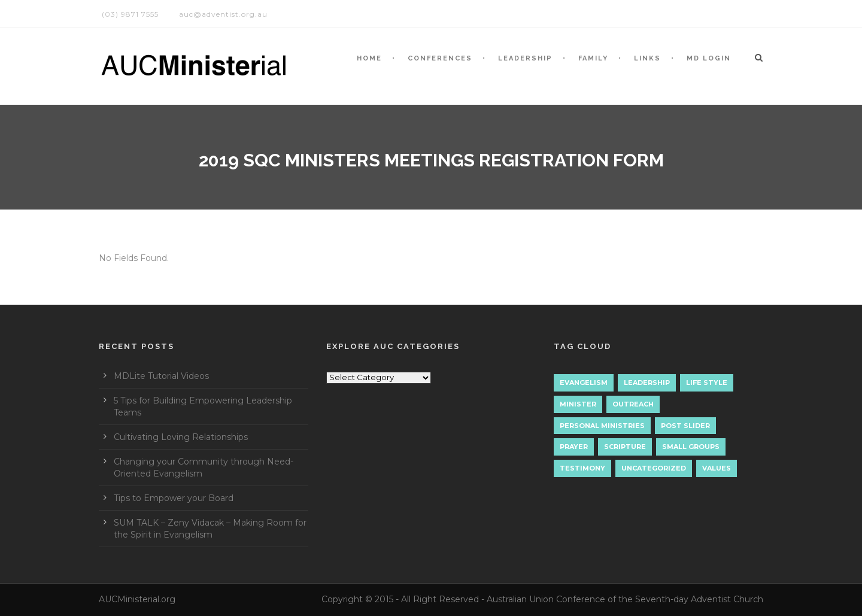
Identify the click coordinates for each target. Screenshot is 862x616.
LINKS (647, 58)
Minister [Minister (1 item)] (578, 404)
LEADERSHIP (525, 58)
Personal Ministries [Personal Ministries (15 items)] (602, 426)
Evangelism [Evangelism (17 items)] (584, 383)
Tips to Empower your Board (174, 498)
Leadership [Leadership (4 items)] (647, 383)
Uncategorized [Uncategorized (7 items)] (654, 468)
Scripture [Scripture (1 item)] (625, 447)
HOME (369, 58)
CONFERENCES (440, 58)
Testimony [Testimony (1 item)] (582, 468)
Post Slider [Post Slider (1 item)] (685, 426)
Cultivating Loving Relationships (181, 437)
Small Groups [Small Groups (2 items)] (691, 447)
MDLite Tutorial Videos (161, 376)
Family (593, 58)
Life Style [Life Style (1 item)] (707, 383)
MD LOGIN (709, 58)
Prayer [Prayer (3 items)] (574, 447)
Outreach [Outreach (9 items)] (633, 404)
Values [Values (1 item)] (717, 468)
